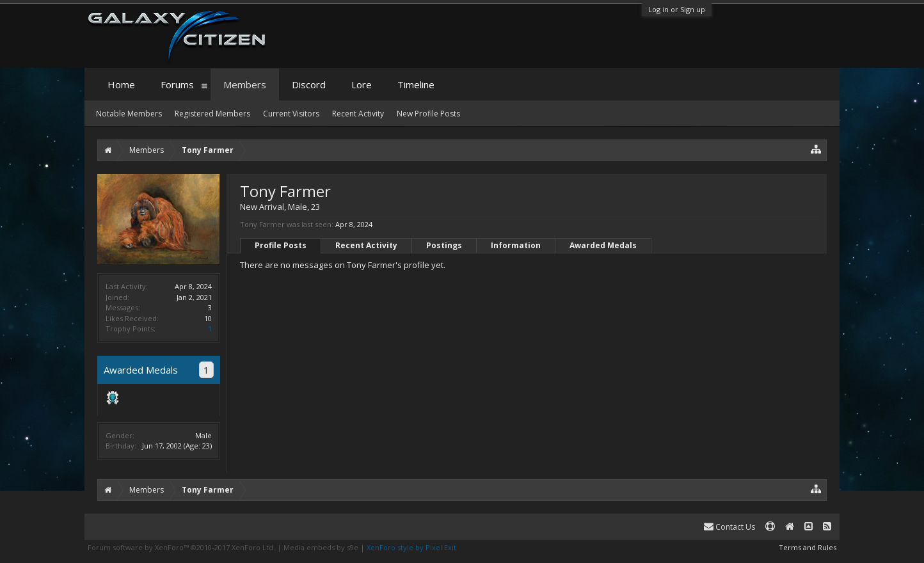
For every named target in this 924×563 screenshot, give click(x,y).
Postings (444, 245)
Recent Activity (366, 245)
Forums (177, 84)
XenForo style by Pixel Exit (411, 547)
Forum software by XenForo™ (181, 547)
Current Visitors (291, 114)
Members (245, 84)
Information (516, 245)
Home (121, 84)
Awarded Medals (603, 245)
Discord (309, 84)
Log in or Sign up (677, 9)
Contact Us (729, 527)
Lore (362, 84)
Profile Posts (281, 245)
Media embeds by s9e (321, 547)
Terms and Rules (808, 547)
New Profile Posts (428, 114)
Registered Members (212, 114)
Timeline (416, 84)
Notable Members (129, 114)
